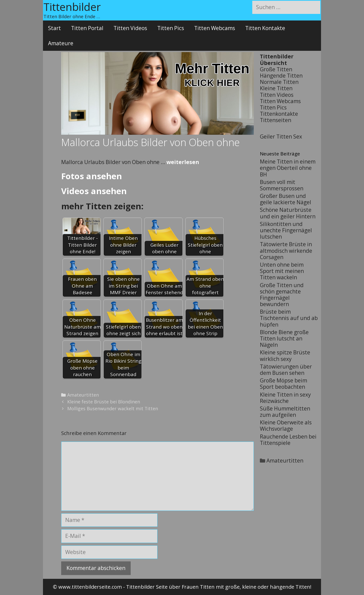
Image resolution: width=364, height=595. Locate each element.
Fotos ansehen (92, 176)
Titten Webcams (215, 28)
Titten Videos (130, 28)
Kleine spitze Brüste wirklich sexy (285, 356)
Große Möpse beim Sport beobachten (283, 384)
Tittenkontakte (279, 114)
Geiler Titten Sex (281, 136)
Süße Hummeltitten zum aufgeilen (285, 412)
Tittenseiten (276, 120)
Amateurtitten (83, 395)
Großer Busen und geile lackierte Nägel (286, 199)
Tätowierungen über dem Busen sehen (286, 370)
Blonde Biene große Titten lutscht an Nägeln (284, 338)
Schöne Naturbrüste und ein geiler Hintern (288, 213)
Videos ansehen (94, 191)
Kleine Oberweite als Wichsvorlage (286, 426)
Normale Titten (279, 82)
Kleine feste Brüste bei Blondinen (104, 402)
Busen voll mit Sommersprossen (282, 185)
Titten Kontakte (265, 28)
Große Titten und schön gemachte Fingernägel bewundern (282, 295)
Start (54, 28)
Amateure (61, 43)
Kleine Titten (276, 88)
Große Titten (276, 69)
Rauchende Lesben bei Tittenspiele (288, 440)
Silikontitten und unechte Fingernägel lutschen (286, 230)
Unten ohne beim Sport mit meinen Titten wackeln (282, 271)
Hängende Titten (281, 76)
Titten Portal (87, 28)
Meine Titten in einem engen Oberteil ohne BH (288, 168)
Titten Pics (171, 28)
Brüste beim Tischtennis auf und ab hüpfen (289, 318)
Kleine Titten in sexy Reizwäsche (285, 398)
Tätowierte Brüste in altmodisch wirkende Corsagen (286, 250)
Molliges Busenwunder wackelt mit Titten (113, 408)
